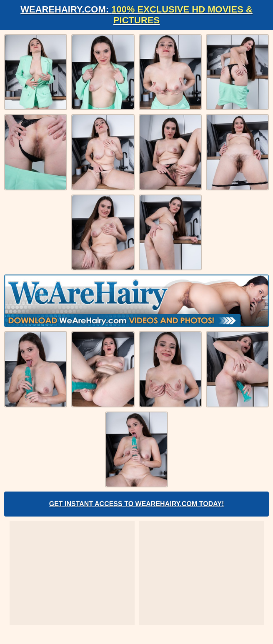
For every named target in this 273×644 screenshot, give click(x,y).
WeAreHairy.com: (136, 15)
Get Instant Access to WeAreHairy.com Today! (137, 504)
